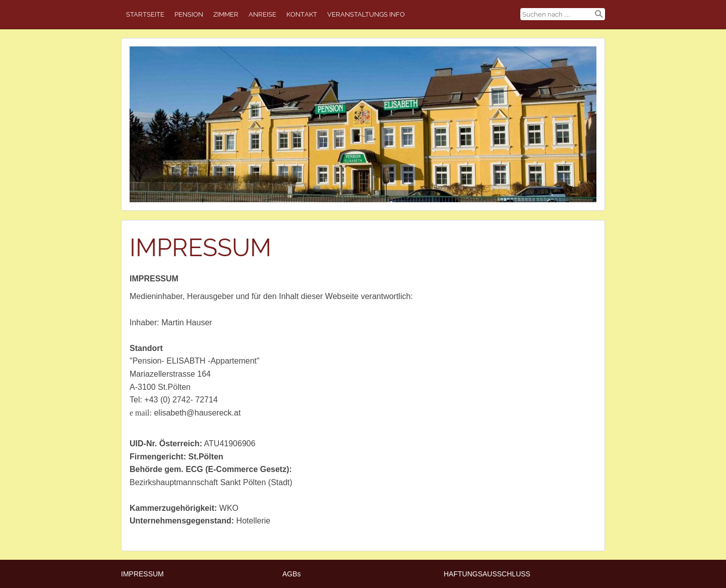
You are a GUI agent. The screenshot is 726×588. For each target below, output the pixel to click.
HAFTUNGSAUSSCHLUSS (487, 574)
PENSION (189, 14)
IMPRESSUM (142, 574)
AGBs (292, 574)
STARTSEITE (145, 14)
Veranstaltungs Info (366, 14)
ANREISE (262, 14)
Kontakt (302, 14)
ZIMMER (226, 14)
